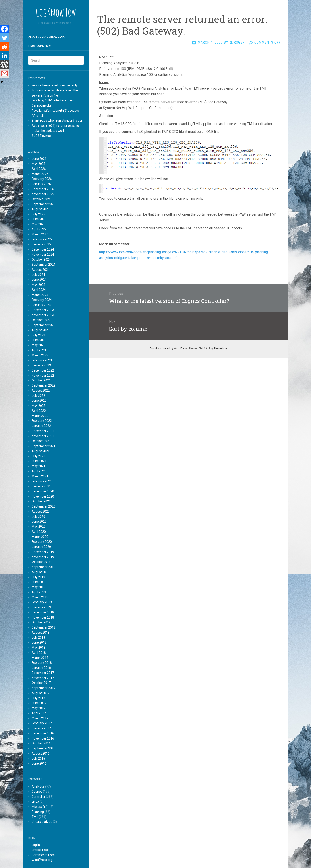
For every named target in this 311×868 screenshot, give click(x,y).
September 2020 (43, 506)
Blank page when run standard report (58, 121)
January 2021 (41, 486)
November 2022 (43, 376)
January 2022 (41, 426)
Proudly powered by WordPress (169, 348)
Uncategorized (42, 822)
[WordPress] (4, 64)
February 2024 (42, 300)
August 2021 (41, 451)
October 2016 (41, 743)
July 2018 (38, 638)
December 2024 (43, 249)
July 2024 (38, 275)
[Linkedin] (4, 56)
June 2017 (39, 703)
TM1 (35, 817)
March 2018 (40, 658)
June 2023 (39, 340)
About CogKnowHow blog (47, 37)
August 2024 (41, 270)
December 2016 (43, 733)
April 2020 (39, 532)
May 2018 (39, 648)
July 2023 (38, 335)
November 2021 (43, 436)
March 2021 (40, 476)
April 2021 (39, 471)
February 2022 (42, 421)
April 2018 (39, 653)
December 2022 (43, 370)
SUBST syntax (42, 136)
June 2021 (39, 461)
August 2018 (41, 633)
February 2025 (42, 239)
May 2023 (39, 345)
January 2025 (41, 244)
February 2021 (42, 481)
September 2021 (43, 446)
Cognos (37, 792)
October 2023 (41, 320)
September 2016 (43, 748)
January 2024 (41, 305)
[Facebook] (4, 29)
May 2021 (39, 466)
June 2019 (39, 582)
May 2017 (39, 708)
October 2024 (41, 259)
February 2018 (42, 663)
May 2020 (39, 527)
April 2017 (39, 713)
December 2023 (43, 310)
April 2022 (39, 411)
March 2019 (40, 597)
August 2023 (41, 330)
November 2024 (43, 255)
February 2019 (42, 602)
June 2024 (39, 280)
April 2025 (39, 229)
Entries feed (40, 850)
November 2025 (43, 194)
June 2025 (39, 219)
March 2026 (40, 174)
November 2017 (43, 678)
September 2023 (43, 325)
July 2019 (38, 577)
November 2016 (43, 738)
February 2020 (42, 542)
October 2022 (41, 380)
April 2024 (39, 290)
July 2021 (38, 456)
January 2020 (41, 547)
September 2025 (43, 204)
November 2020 (43, 496)
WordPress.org (42, 860)
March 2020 (40, 537)
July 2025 (38, 214)
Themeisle (220, 348)
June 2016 (39, 763)
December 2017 (43, 673)
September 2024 (43, 265)
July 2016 (38, 759)
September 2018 (43, 627)
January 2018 (41, 668)
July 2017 (38, 698)
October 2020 (41, 501)
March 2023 (40, 355)
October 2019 (41, 562)
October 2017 (41, 683)
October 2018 (41, 622)
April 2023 (39, 350)
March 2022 (40, 416)
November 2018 (43, 617)
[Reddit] (4, 47)
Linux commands (40, 46)
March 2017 (40, 718)
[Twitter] (4, 38)
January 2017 (41, 728)
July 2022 (38, 396)
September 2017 (43, 688)
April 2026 (39, 169)
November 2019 (43, 557)
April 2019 (39, 592)
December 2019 (43, 552)
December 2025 (43, 189)
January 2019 (41, 607)
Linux (35, 802)
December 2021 (43, 431)
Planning (38, 812)
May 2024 (39, 285)
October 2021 (41, 441)
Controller (39, 797)
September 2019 (43, 567)
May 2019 (39, 587)
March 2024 (40, 295)
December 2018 (43, 612)
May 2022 (39, 406)
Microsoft (38, 807)
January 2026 (41, 184)
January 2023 (41, 365)
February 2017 (42, 723)
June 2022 (39, 401)
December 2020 (43, 491)
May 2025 (39, 224)
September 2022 (43, 385)
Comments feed (43, 855)
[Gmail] (4, 73)
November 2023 (43, 315)
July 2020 (38, 517)
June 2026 (39, 159)
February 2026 (42, 179)
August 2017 (41, 693)
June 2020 (39, 522)
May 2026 (39, 164)
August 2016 (41, 753)
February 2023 (42, 360)
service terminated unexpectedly (55, 85)
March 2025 (40, 234)
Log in (36, 845)
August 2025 (41, 209)
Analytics (38, 786)
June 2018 (39, 642)
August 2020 (41, 512)
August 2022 (41, 391)
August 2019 (41, 572)
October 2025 (41, 199)
